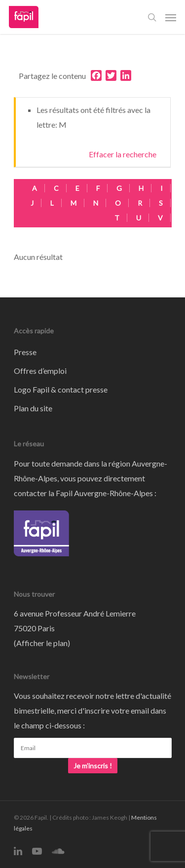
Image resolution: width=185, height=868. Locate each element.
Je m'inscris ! (93, 766)
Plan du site (33, 408)
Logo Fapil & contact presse (61, 389)
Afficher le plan (42, 643)
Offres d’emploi (40, 371)
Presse (25, 352)
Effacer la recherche (123, 154)
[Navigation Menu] (171, 17)
